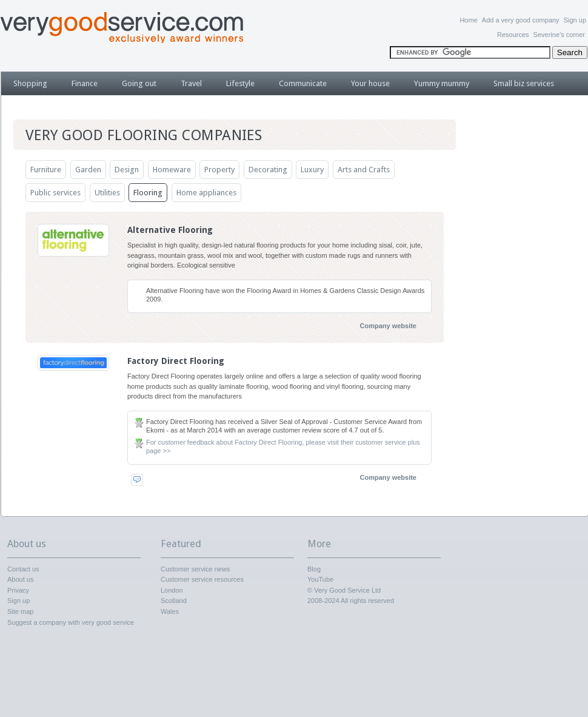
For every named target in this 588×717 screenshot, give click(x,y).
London (172, 590)
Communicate (303, 83)
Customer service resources (202, 579)
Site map (20, 611)
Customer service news (195, 569)
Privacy (18, 590)
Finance (85, 83)
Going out (139, 83)
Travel (191, 83)
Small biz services (524, 83)
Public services (55, 193)
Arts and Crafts (364, 170)
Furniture (46, 170)
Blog (314, 569)
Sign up (575, 20)
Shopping (30, 83)
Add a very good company (521, 20)
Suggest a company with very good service (71, 622)
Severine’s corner (559, 35)
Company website (388, 326)
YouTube (320, 579)
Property (219, 170)
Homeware (172, 170)
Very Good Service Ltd (347, 590)
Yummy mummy (442, 83)
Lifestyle (240, 83)
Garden (88, 170)
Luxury (312, 170)
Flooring (148, 193)
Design (127, 170)
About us (20, 579)
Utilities (107, 193)
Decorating (268, 170)
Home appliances (206, 193)
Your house (370, 83)
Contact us (23, 569)
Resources (513, 35)
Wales (170, 611)
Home (468, 20)
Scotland (174, 601)
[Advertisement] (527, 306)
